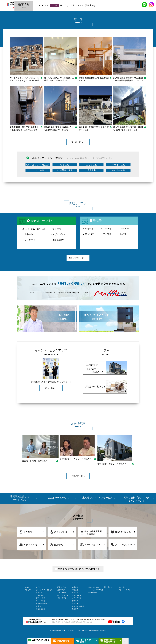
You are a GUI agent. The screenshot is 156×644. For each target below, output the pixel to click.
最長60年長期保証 (124, 532)
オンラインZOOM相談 (96, 590)
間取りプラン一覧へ (77, 258)
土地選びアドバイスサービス (97, 498)
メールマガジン (92, 545)
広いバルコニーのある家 (38, 165)
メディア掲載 (30, 545)
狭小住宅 (65, 165)
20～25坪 (89, 234)
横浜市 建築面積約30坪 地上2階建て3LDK (94, 79)
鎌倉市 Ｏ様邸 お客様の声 (35, 461)
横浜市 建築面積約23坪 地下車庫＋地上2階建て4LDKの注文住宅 (24, 128)
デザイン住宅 (118, 165)
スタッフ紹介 (61, 532)
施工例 (38, 587)
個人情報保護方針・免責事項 (93, 533)
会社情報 (28, 532)
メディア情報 (76, 598)
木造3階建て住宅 (65, 170)
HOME (27, 587)
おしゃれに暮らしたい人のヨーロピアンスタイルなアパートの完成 (24, 79)
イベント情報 (62, 593)
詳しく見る (50, 388)
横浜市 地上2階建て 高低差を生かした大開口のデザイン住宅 (59, 128)
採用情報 (59, 545)
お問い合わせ (93, 593)
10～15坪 (107, 229)
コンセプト (28, 590)
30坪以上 (125, 234)
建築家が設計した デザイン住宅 (19, 498)
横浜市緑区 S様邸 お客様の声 (112, 464)
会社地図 (75, 601)
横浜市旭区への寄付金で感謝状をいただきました (51, 382)
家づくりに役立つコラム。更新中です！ (79, 5)
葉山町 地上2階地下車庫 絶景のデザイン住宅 (94, 128)
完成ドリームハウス (58, 498)
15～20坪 (125, 229)
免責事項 (75, 609)
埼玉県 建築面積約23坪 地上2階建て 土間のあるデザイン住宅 (128, 128)
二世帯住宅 (91, 165)
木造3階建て (58, 240)
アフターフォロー (124, 545)
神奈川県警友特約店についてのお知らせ (79, 569)
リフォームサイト (124, 590)
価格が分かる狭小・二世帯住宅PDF (100, 587)
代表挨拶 (75, 593)
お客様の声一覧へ (77, 476)
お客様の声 (61, 590)
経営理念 (75, 590)
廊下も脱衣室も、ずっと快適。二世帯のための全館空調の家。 (59, 79)
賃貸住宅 (91, 170)
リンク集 (121, 587)
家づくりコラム (63, 595)
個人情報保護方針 (78, 606)
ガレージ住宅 (38, 170)
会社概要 (75, 587)
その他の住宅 (118, 170)
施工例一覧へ (77, 142)
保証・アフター (63, 598)
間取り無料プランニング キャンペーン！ (136, 499)
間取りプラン (62, 587)
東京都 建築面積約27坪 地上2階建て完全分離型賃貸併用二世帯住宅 (128, 79)
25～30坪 (107, 234)
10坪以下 (89, 229)
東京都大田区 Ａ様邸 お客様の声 (76, 459)
